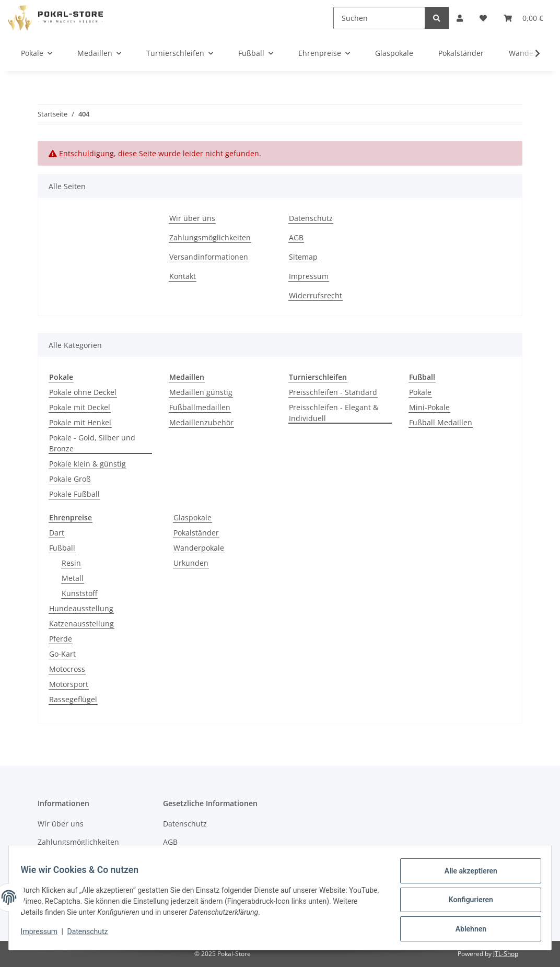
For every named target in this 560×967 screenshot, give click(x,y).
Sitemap (303, 257)
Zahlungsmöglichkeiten (210, 237)
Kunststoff (79, 593)
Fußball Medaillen (441, 422)
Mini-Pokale (429, 407)
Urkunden (191, 563)
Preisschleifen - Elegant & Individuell (334, 413)
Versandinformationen (209, 257)
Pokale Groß (70, 479)
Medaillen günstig (201, 392)
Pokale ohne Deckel (83, 392)
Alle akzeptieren (466, 876)
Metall (73, 578)
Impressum (309, 276)
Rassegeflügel (73, 699)
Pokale (420, 392)
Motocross (67, 669)
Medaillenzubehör (201, 422)
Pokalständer (196, 533)
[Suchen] (379, 18)
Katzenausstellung (81, 624)
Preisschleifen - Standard (333, 392)
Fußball (62, 548)
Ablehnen (466, 930)
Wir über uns (192, 218)
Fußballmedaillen (200, 407)
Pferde (61, 639)
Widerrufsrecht (316, 295)
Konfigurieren (466, 903)
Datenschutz (311, 218)
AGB (296, 237)
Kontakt (183, 276)
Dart (57, 533)
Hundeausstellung (81, 608)
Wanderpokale (199, 548)
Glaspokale (192, 517)
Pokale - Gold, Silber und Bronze (92, 443)
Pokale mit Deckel (80, 407)
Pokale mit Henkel (80, 422)
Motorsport (69, 684)
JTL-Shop (506, 954)
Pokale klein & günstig (87, 464)
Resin (71, 563)
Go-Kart (62, 654)
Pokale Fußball (74, 494)
